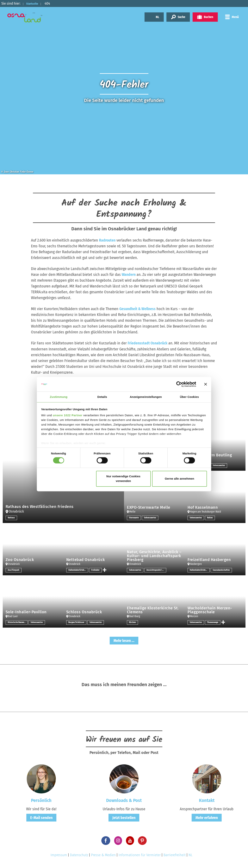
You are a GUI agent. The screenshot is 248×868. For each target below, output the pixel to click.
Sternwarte (134, 518)
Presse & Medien (103, 855)
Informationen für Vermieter (140, 855)
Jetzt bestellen (124, 818)
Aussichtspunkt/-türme (157, 570)
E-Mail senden (41, 818)
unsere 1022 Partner (68, 416)
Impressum (59, 855)
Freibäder (96, 570)
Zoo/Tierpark (14, 570)
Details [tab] (102, 397)
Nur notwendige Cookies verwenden (123, 479)
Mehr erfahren (207, 818)
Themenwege (214, 622)
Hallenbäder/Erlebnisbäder (78, 570)
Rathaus (12, 518)
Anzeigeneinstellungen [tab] (146, 397)
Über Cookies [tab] (189, 397)
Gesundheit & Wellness (138, 309)
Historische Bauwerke (18, 622)
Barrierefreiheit (175, 855)
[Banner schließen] (206, 384)
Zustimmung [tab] (59, 397)
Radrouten (107, 240)
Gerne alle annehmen (180, 479)
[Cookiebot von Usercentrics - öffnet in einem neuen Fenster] (179, 384)
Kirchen (133, 622)
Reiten (211, 518)
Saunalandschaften (222, 570)
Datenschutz (79, 855)
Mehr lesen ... (124, 641)
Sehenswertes (219, 465)
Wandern (129, 274)
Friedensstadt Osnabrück (148, 343)
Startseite (34, 3)
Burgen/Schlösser (77, 622)
